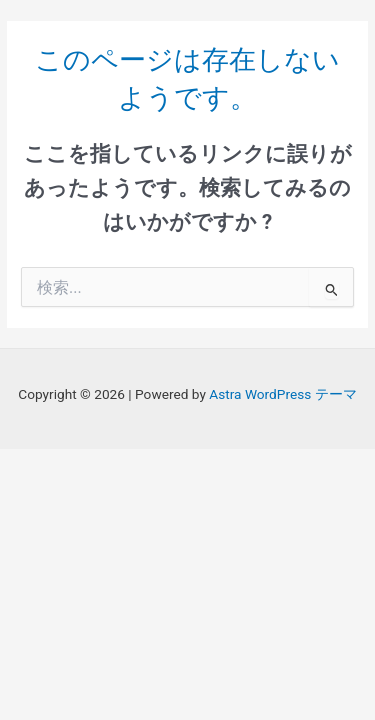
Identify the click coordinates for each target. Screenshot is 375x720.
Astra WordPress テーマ (282, 394)
